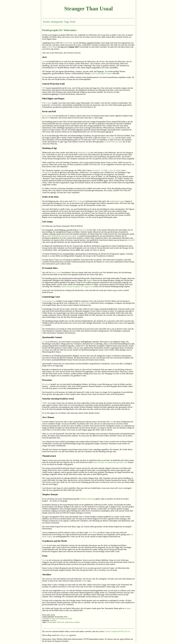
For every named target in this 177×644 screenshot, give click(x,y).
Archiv (47, 22)
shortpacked (47, 172)
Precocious (46, 384)
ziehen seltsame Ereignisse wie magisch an (77, 286)
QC (43, 342)
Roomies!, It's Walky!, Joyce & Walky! (107, 170)
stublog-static (64, 635)
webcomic (61, 622)
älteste (47, 118)
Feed (73, 22)
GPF (44, 88)
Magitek (89, 280)
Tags (67, 22)
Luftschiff (131, 240)
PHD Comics (47, 103)
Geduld (84, 581)
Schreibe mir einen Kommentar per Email (57, 619)
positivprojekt (51, 622)
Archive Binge (52, 47)
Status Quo (110, 138)
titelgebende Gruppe (117, 201)
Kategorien (57, 22)
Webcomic (82, 230)
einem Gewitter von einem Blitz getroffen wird (110, 462)
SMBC (45, 403)
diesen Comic (56, 272)
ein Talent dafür (84, 303)
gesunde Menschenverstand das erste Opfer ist (62, 236)
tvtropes (128, 608)
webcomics (69, 622)
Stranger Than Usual (88, 9)
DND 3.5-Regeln (79, 201)
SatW (44, 545)
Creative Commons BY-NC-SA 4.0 (117, 631)
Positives (53, 620)
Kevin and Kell (48, 116)
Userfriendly (68, 43)
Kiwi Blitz (93, 532)
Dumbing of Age (84, 153)
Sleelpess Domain (87, 499)
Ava (111, 422)
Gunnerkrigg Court (49, 301)
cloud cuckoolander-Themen (102, 73)
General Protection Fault (113, 142)
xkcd (44, 61)
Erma (44, 560)
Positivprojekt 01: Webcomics (59, 30)
